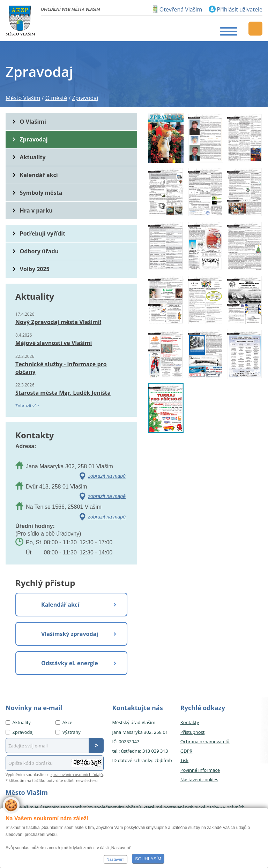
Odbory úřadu (39, 251)
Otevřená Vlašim (181, 9)
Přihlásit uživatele (240, 9)
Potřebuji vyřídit (43, 233)
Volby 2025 (35, 269)
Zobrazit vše (27, 406)
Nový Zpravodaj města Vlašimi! (58, 322)
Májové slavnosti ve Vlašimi (54, 343)
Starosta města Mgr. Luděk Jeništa (63, 393)
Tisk (184, 760)
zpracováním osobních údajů (77, 774)
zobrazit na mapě (107, 476)
